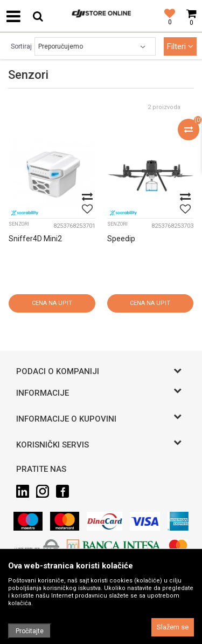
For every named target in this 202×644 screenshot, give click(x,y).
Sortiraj (21, 46)
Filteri (180, 46)
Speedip (121, 239)
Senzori (19, 224)
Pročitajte (30, 631)
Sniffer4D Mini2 (35, 239)
